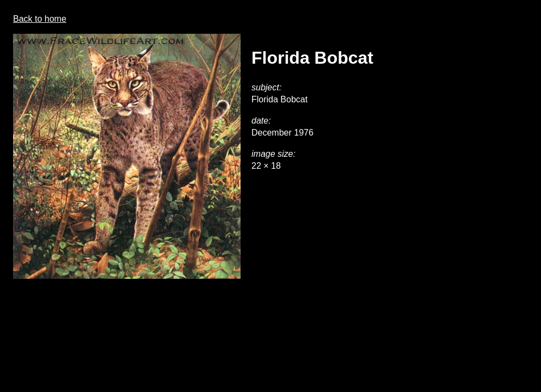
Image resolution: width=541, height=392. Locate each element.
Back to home (40, 19)
